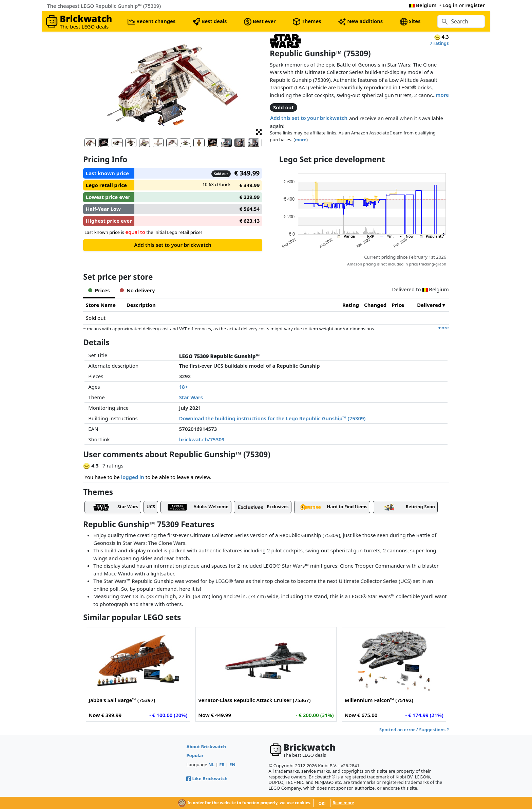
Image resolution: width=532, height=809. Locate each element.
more (442, 95)
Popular (195, 755)
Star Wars (191, 397)
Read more (343, 803)
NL (211, 765)
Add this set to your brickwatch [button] (309, 118)
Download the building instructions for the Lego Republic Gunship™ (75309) (272, 418)
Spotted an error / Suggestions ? (414, 730)
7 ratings (439, 43)
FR (222, 765)
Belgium (423, 5)
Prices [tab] (99, 290)
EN (232, 765)
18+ (184, 387)
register (475, 5)
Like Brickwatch (207, 778)
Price (398, 305)
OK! (322, 803)
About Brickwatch (206, 747)
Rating (351, 305)
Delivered (429, 305)
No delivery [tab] (137, 290)
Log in (450, 5)
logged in (133, 477)
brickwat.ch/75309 (202, 439)
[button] (259, 132)
